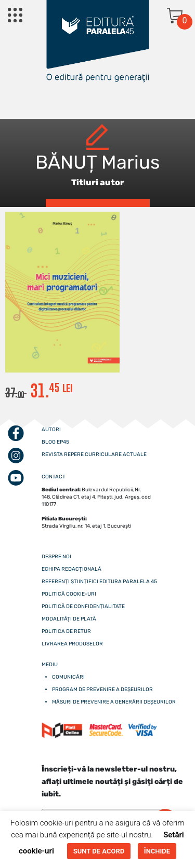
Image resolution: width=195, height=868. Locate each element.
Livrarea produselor (72, 644)
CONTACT (54, 477)
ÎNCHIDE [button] (157, 851)
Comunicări (68, 677)
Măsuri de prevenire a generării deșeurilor (114, 702)
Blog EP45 (55, 442)
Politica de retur (66, 631)
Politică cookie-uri (69, 594)
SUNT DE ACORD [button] (99, 851)
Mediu (50, 665)
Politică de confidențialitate (83, 607)
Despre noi (56, 557)
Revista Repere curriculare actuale (94, 454)
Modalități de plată (69, 619)
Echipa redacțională (71, 569)
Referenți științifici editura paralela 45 (99, 582)
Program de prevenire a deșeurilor (102, 690)
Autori (51, 430)
